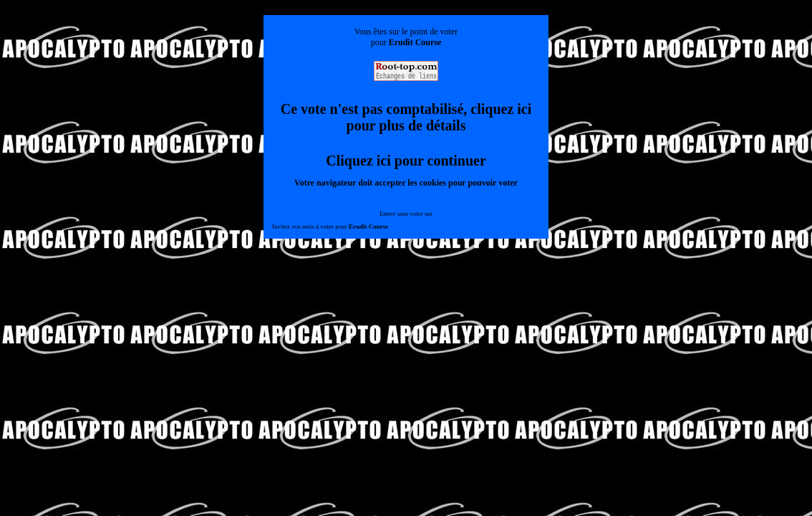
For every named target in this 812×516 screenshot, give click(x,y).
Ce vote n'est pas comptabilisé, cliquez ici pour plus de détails (406, 117)
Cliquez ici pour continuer (406, 161)
